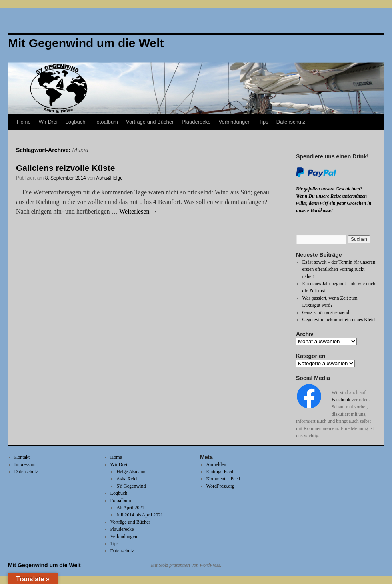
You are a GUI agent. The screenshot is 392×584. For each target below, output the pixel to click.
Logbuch (76, 122)
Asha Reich (128, 479)
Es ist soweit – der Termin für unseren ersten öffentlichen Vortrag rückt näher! (339, 269)
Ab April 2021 (130, 508)
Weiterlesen (138, 211)
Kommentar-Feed (223, 479)
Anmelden (216, 464)
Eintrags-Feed (220, 472)
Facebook (341, 400)
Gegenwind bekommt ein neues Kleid (339, 320)
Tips (264, 122)
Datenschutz (291, 122)
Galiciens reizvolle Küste (65, 168)
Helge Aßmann (131, 472)
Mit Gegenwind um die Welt (44, 565)
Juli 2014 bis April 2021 (140, 515)
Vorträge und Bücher (150, 122)
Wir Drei (48, 122)
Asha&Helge (109, 178)
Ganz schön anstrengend (326, 312)
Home (24, 122)
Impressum (25, 464)
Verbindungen (234, 122)
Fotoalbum (106, 122)
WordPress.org (220, 486)
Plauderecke (196, 122)
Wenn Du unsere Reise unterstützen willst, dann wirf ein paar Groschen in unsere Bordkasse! (334, 203)
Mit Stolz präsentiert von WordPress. (186, 565)
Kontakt (22, 457)
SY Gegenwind (131, 486)
